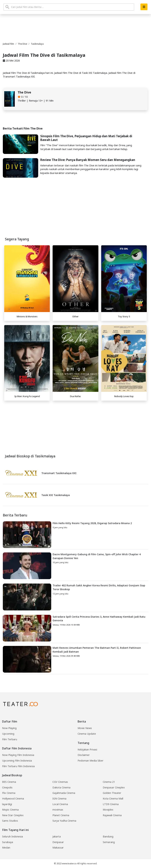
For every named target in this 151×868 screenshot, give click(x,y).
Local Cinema (60, 804)
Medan (6, 848)
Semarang (109, 842)
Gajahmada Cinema (64, 793)
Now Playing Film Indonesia (18, 755)
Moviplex (108, 810)
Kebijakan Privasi (87, 749)
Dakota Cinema (61, 787)
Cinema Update (87, 734)
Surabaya (8, 842)
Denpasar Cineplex (114, 787)
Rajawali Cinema (112, 815)
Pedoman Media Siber (91, 761)
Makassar (58, 848)
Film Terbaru (10, 739)
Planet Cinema (61, 815)
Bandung (108, 836)
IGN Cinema (59, 799)
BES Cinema (9, 782)
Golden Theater (112, 793)
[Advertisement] (75, 427)
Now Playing (9, 728)
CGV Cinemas (60, 782)
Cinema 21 (109, 782)
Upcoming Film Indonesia (17, 761)
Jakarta (57, 836)
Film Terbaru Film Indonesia (18, 766)
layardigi (7, 804)
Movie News (85, 728)
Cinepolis (7, 787)
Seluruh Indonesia (12, 836)
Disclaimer (84, 755)
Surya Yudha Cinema (64, 821)
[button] (144, 7)
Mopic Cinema (10, 810)
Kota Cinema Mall (113, 799)
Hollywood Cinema (13, 799)
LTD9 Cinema (111, 804)
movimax (58, 810)
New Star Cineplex (13, 815)
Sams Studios (10, 821)
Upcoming (8, 734)
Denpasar (58, 842)
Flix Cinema (9, 793)
